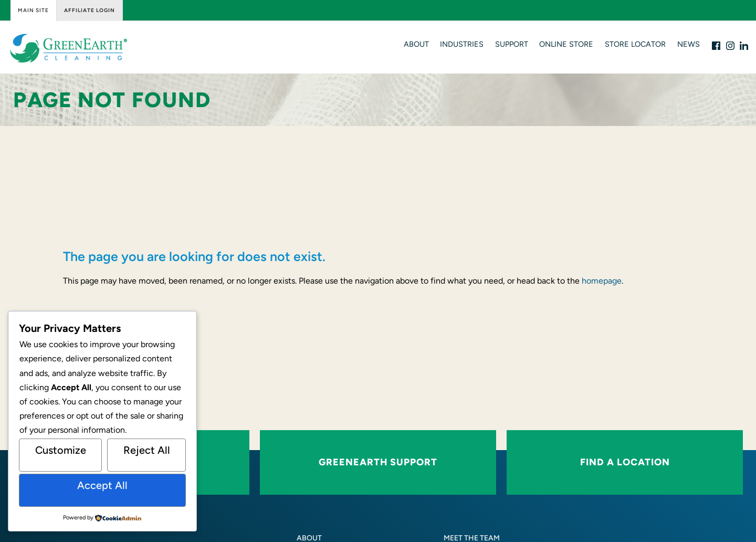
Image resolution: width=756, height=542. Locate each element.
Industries (462, 44)
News (689, 44)
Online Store (566, 44)
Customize (61, 450)
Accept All (102, 485)
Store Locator (635, 44)
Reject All (147, 450)
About (416, 44)
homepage (602, 281)
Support (512, 44)
